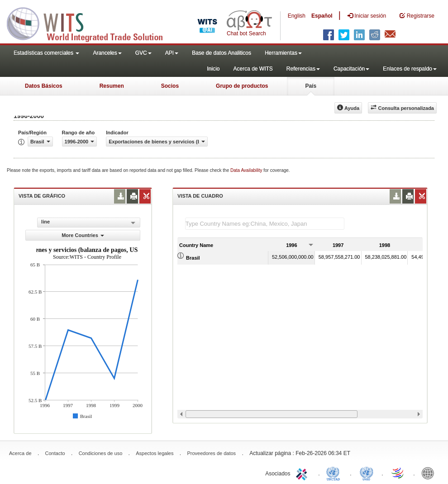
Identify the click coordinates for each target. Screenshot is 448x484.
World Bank (430, 473)
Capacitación (351, 69)
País (311, 86)
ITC (303, 473)
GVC (143, 53)
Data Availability (247, 170)
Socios (170, 86)
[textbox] (265, 224)
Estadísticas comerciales (46, 53)
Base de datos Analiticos (222, 53)
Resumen (112, 86)
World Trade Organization (398, 473)
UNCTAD (335, 473)
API (172, 53)
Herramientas (283, 53)
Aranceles (107, 53)
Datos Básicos (44, 86)
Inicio (213, 69)
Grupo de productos (242, 86)
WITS (91, 23)
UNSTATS (367, 473)
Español (322, 16)
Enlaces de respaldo (410, 69)
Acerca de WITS (253, 69)
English (297, 16)
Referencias (303, 69)
